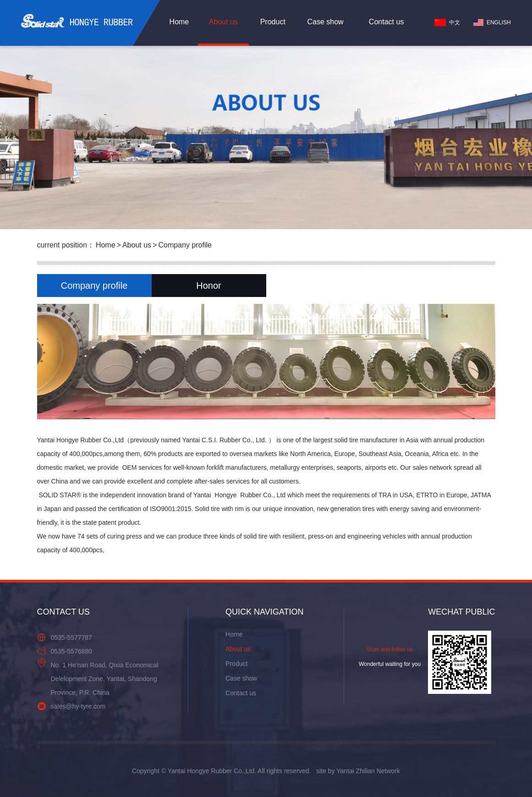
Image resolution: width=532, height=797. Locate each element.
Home (179, 22)
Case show (325, 22)
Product (273, 22)
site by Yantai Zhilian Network (358, 771)
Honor (208, 286)
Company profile (185, 245)
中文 (447, 22)
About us (223, 22)
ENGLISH (492, 22)
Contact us (386, 22)
